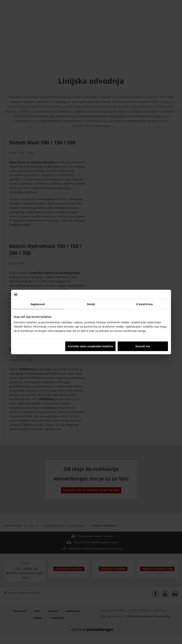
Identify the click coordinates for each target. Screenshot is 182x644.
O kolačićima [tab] (144, 304)
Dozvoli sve (143, 346)
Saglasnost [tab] (38, 304)
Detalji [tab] (91, 304)
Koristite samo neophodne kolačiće (91, 346)
